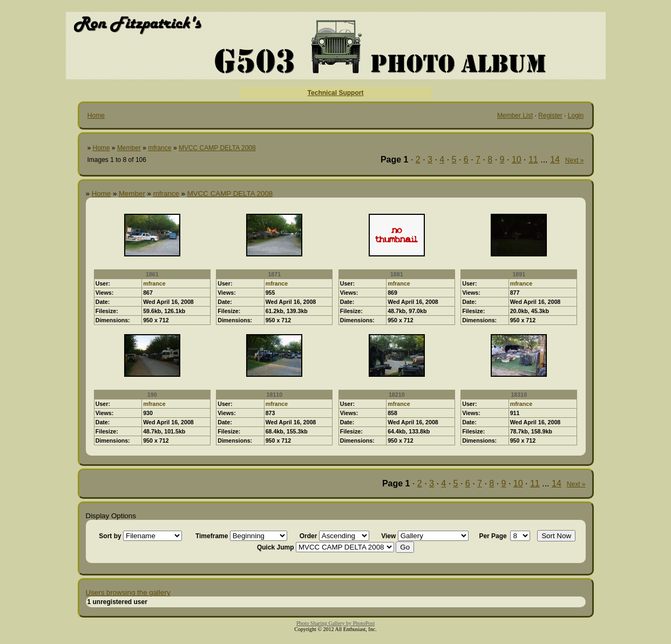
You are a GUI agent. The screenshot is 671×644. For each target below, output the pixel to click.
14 (555, 160)
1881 (397, 274)
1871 (274, 274)
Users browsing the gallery (128, 592)
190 (152, 395)
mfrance (160, 148)
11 (533, 160)
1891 (519, 274)
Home (96, 116)
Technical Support (336, 93)
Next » (575, 160)
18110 (274, 395)
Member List (515, 116)
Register (550, 116)
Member (129, 148)
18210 (397, 395)
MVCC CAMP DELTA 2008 (217, 148)
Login (576, 116)
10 (517, 160)
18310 (519, 395)
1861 (152, 274)
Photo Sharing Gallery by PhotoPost (335, 623)
